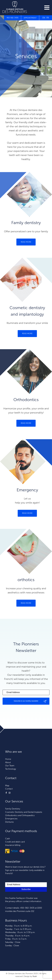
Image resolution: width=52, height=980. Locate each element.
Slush (35, 976)
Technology (11, 769)
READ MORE (26, 242)
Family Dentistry (13, 809)
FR (48, 18)
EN (44, 18)
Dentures (9, 822)
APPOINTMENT (30, 18)
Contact (9, 789)
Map (7, 786)
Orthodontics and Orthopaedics (20, 815)
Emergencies (11, 819)
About (8, 762)
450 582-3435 (13, 18)
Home (8, 759)
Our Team (10, 766)
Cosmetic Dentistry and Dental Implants (24, 812)
